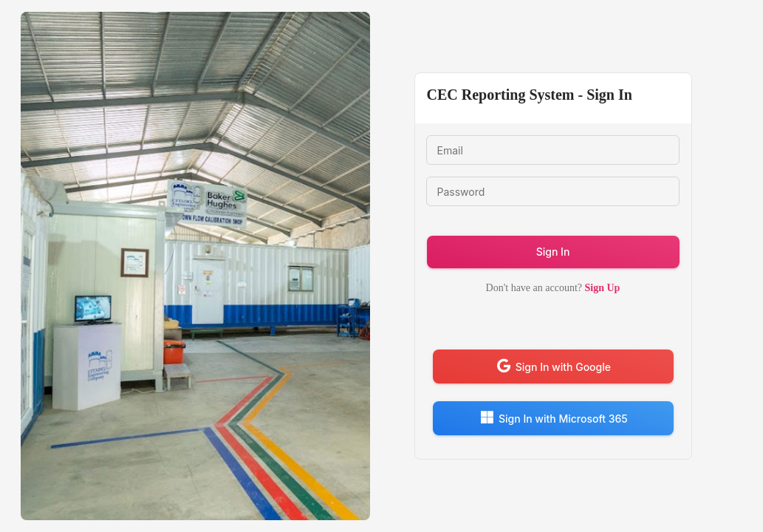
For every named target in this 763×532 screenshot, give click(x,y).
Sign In (553, 252)
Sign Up (601, 288)
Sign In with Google (553, 366)
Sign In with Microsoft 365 (553, 417)
